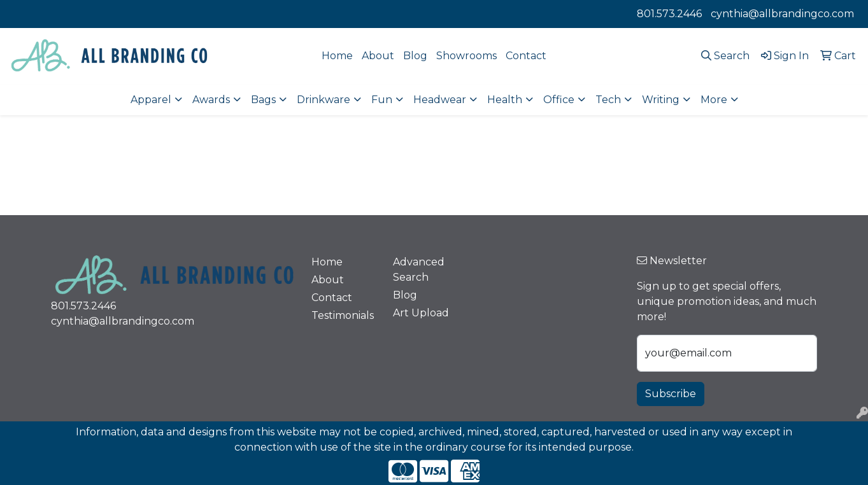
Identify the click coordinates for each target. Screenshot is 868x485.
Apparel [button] (151, 100)
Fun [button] (382, 100)
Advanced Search (419, 270)
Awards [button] (211, 100)
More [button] (714, 100)
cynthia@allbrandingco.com (782, 14)
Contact (526, 56)
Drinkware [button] (324, 100)
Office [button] (559, 100)
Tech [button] (608, 100)
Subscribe (671, 394)
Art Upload (421, 313)
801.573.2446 (669, 14)
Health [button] (505, 100)
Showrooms (466, 56)
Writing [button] (661, 100)
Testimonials (343, 315)
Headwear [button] (440, 100)
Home (337, 56)
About (378, 56)
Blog (415, 56)
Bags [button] (263, 100)
